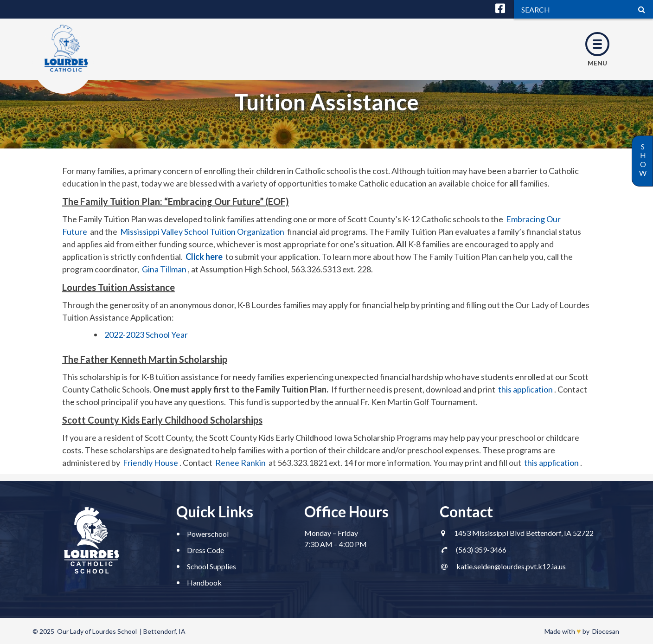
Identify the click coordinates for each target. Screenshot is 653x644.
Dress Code (205, 550)
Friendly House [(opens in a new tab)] (150, 463)
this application (525, 389)
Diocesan (606, 631)
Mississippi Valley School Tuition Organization (202, 232)
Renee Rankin (240, 463)
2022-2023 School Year (146, 335)
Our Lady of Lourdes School (97, 631)
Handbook (204, 583)
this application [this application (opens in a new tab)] (551, 463)
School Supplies (211, 566)
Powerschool (208, 534)
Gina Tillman (164, 269)
